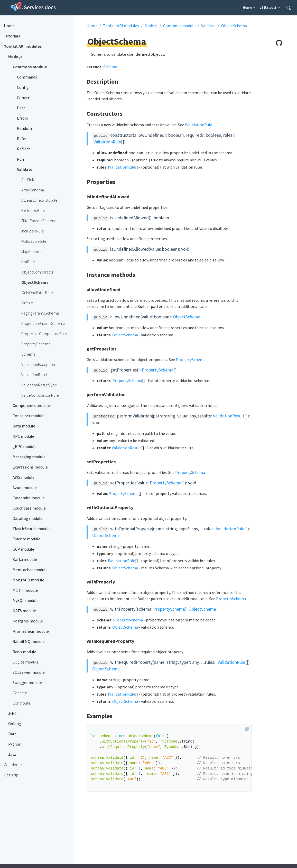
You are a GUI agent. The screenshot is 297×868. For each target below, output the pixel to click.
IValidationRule (199, 125)
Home (247, 7)
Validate (208, 26)
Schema (110, 67)
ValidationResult (229, 416)
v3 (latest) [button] (268, 7)
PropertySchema (191, 359)
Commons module (179, 26)
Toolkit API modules (121, 26)
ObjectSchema (234, 26)
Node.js (151, 26)
